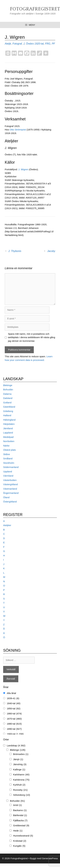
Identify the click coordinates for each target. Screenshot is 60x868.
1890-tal (14, 729)
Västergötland (10, 484)
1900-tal (15, 734)
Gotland (7, 402)
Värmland (8, 476)
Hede (18, 831)
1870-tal (14, 719)
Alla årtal (11, 693)
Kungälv (19, 846)
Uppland (8, 471)
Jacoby (51, 251)
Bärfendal (20, 815)
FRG (48, 44)
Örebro (30, 44)
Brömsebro (21, 754)
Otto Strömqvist (18, 130)
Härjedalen (9, 424)
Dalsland (8, 398)
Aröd (17, 805)
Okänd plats (9, 450)
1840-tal (14, 703)
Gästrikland (9, 407)
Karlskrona (21, 780)
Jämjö (18, 759)
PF (53, 44)
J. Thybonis (15, 251)
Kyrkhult (19, 785)
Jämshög (20, 764)
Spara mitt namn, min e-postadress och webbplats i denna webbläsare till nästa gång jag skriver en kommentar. (32, 337)
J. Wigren (24, 169)
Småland (8, 458)
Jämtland (8, 428)
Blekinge (8, 385)
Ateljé (8, 44)
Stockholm (9, 463)
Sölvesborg (22, 795)
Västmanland (10, 489)
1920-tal (39, 44)
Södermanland (11, 467)
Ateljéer (7, 525)
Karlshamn (21, 775)
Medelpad (8, 437)
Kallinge (19, 770)
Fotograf (17, 44)
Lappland (8, 433)
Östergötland (10, 502)
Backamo (20, 810)
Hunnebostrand (23, 836)
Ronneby (20, 790)
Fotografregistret (35, 9)
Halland (7, 415)
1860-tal (14, 714)
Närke (6, 446)
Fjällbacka (20, 821)
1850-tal (14, 709)
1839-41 (13, 698)
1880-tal (14, 724)
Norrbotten (9, 441)
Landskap (16, 746)
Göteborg (8, 411)
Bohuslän (8, 389)
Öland (6, 497)
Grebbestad (21, 826)
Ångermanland (11, 493)
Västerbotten (10, 480)
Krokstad (20, 841)
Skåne (7, 454)
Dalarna (7, 394)
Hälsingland (9, 420)
